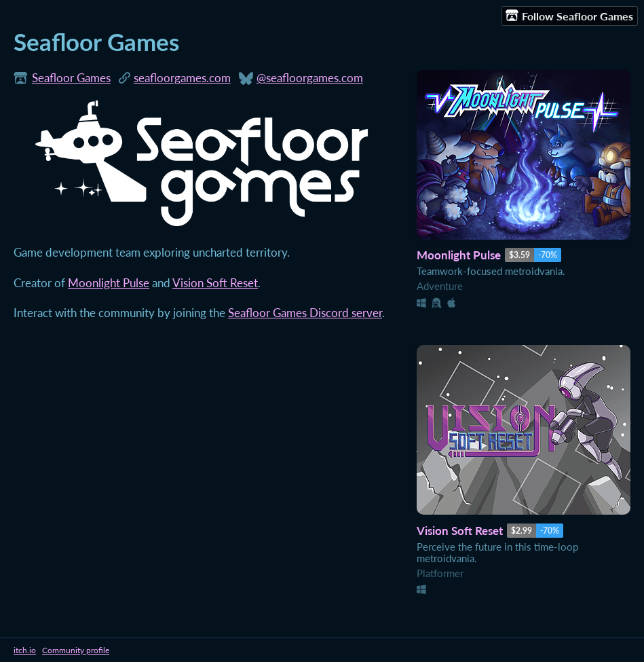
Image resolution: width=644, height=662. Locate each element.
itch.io (25, 650)
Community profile (76, 650)
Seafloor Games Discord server (305, 313)
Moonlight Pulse (109, 283)
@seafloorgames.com (310, 78)
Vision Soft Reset (215, 283)
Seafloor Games (71, 78)
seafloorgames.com (182, 78)
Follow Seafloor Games (569, 16)
